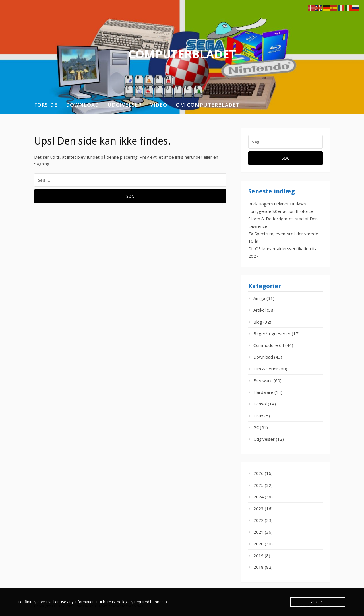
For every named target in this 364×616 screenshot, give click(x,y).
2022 (258, 520)
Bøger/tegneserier (272, 333)
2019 (258, 555)
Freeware (263, 380)
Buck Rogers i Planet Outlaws (277, 204)
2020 (258, 544)
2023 (258, 508)
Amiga (259, 298)
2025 (258, 485)
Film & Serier (266, 369)
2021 (258, 532)
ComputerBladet (182, 54)
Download (82, 105)
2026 (258, 473)
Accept (318, 602)
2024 (258, 497)
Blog (258, 322)
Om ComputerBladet (208, 105)
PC (256, 427)
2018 (258, 567)
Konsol (260, 404)
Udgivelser (125, 105)
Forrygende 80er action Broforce (281, 211)
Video (159, 105)
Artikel (259, 310)
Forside (46, 105)
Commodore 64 (269, 345)
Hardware (263, 392)
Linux (258, 416)
